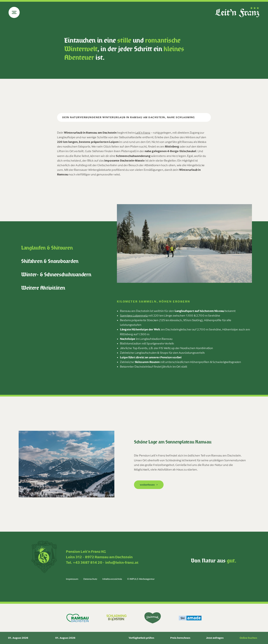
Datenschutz (90, 579)
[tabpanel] (184, 295)
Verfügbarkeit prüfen (141, 638)
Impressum (72, 579)
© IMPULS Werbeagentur (141, 579)
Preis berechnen (180, 638)
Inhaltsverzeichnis (112, 579)
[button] (149, 485)
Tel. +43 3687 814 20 (84, 562)
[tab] (68, 248)
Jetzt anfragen (215, 638)
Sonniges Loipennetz (134, 315)
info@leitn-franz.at (122, 562)
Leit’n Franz (143, 133)
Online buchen (248, 638)
